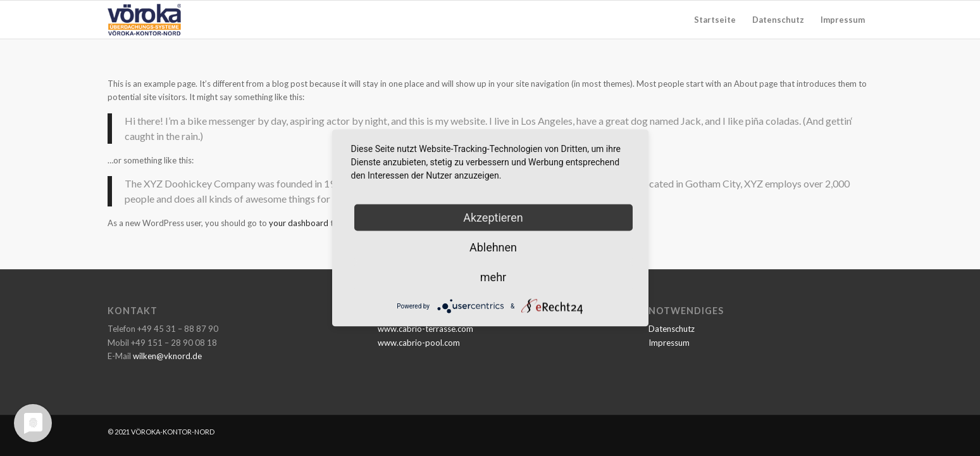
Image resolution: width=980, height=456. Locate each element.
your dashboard (299, 223)
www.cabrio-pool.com (419, 343)
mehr (493, 277)
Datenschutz (672, 329)
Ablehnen (493, 247)
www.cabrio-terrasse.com (425, 329)
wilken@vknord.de (167, 356)
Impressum (669, 343)
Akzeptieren (493, 218)
